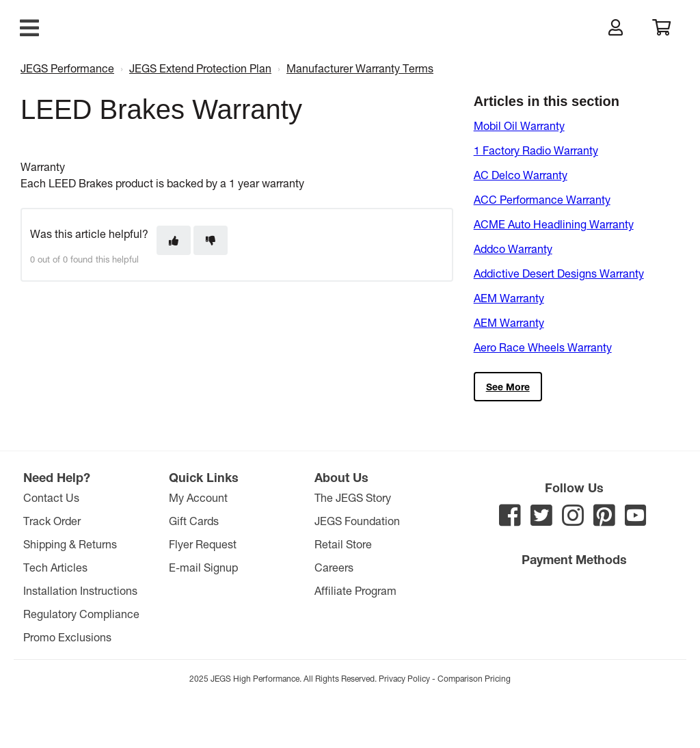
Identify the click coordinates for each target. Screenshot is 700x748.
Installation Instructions (80, 590)
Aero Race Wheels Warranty (543, 347)
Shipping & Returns (70, 544)
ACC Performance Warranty (542, 199)
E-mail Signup (203, 567)
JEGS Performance (67, 68)
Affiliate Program (355, 590)
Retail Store (343, 544)
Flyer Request (203, 544)
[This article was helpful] (174, 240)
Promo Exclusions (67, 637)
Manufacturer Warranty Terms (360, 68)
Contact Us (51, 497)
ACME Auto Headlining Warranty (554, 224)
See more (508, 387)
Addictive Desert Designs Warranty (559, 273)
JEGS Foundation (357, 521)
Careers (334, 567)
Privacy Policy (404, 678)
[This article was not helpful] (211, 240)
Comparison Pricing (474, 678)
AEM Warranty (509, 298)
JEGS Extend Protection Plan (200, 68)
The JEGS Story (353, 497)
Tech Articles (55, 567)
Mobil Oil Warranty (519, 125)
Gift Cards (194, 521)
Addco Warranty (513, 249)
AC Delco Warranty (521, 175)
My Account (198, 497)
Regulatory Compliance (81, 614)
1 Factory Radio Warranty (536, 150)
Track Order (52, 521)
